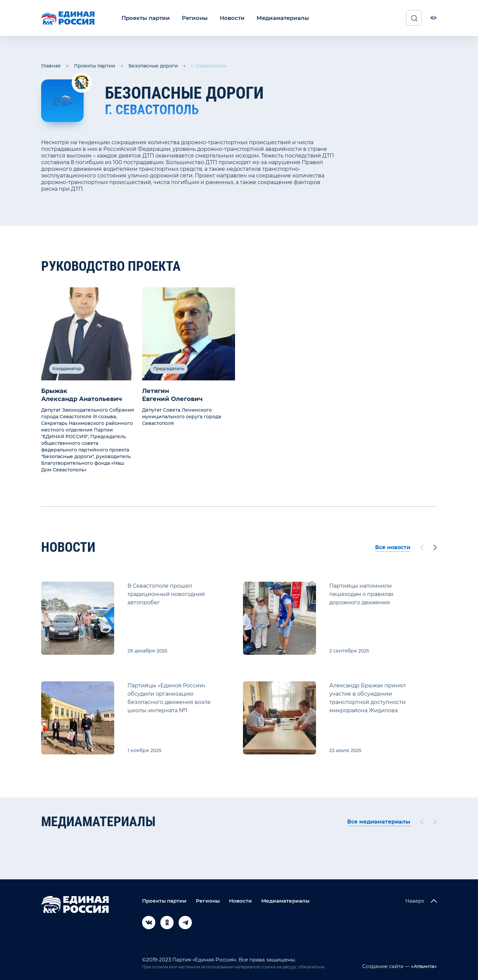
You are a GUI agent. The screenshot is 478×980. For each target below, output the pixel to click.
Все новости (393, 547)
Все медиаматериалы (379, 821)
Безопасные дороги (153, 66)
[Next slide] (435, 547)
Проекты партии (145, 18)
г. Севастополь (209, 66)
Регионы (193, 18)
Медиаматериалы (278, 18)
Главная (51, 66)
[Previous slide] (422, 547)
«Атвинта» (423, 966)
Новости (229, 18)
